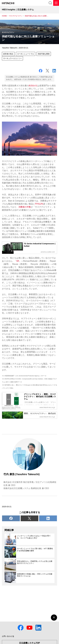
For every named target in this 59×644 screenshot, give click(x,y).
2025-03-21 (7, 507)
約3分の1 (33, 86)
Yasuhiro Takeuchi (9, 48)
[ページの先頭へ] (54, 618)
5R (18, 261)
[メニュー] (56, 3)
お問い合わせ (7, 636)
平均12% (39, 204)
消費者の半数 (25, 207)
